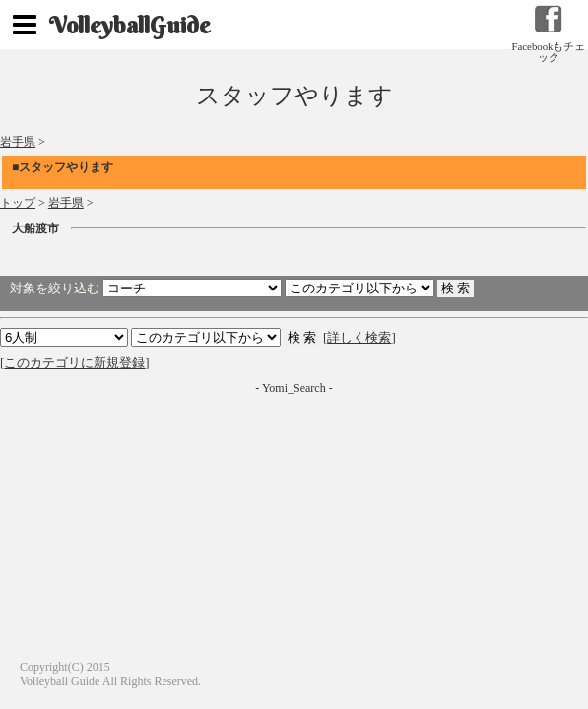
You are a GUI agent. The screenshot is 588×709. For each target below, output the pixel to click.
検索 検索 (206, 337)
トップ (18, 203)
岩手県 (18, 142)
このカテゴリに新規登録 (74, 363)
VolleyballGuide (130, 25)
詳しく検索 (359, 337)
